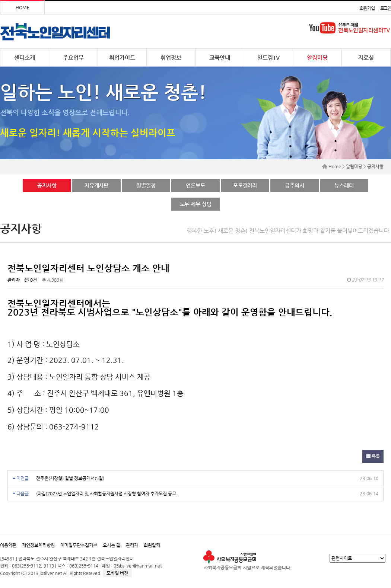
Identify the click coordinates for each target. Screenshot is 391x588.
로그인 (386, 8)
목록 (373, 456)
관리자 (132, 545)
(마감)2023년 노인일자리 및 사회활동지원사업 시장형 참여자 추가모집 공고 (106, 493)
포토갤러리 (245, 185)
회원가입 (367, 8)
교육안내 (220, 57)
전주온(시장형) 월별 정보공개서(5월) (70, 478)
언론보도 (195, 185)
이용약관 (8, 545)
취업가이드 (122, 57)
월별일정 (146, 185)
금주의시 (294, 185)
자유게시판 (96, 185)
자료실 (366, 57)
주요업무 (73, 57)
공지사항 (47, 185)
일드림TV (268, 57)
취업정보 (171, 57)
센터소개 (25, 57)
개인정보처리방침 (38, 545)
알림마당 (317, 57)
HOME (23, 7)
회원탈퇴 (152, 545)
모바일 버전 (117, 573)
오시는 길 (112, 545)
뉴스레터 (344, 185)
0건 (31, 280)
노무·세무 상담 (196, 204)
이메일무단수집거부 (79, 545)
